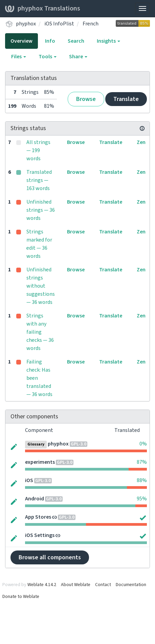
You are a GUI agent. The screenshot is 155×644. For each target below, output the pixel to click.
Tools (48, 57)
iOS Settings (40, 535)
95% (142, 499)
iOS (29, 480)
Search (76, 41)
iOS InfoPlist (59, 24)
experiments (40, 462)
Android (35, 499)
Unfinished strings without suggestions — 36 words (41, 286)
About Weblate (76, 585)
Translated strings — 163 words (39, 180)
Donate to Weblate (21, 597)
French (91, 24)
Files (19, 57)
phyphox (26, 24)
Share (78, 57)
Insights (108, 41)
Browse (86, 99)
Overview (21, 41)
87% (142, 462)
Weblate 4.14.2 (42, 585)
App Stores (38, 517)
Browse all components (50, 557)
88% (142, 480)
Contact (103, 585)
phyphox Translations (43, 8)
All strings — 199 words (38, 150)
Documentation (131, 585)
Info (50, 41)
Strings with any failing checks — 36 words (40, 332)
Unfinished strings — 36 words (41, 210)
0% (143, 444)
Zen (141, 142)
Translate (126, 99)
